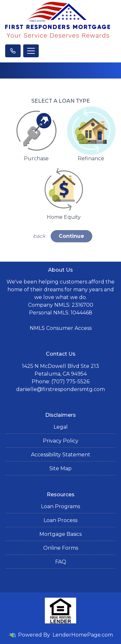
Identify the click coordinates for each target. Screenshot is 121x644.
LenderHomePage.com (83, 635)
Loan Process (60, 520)
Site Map (60, 468)
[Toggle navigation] (31, 51)
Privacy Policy (61, 441)
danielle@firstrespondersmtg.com (60, 389)
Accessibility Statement (61, 455)
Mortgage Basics (60, 534)
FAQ (61, 562)
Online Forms (61, 548)
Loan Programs (60, 506)
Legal (61, 427)
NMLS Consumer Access (61, 328)
